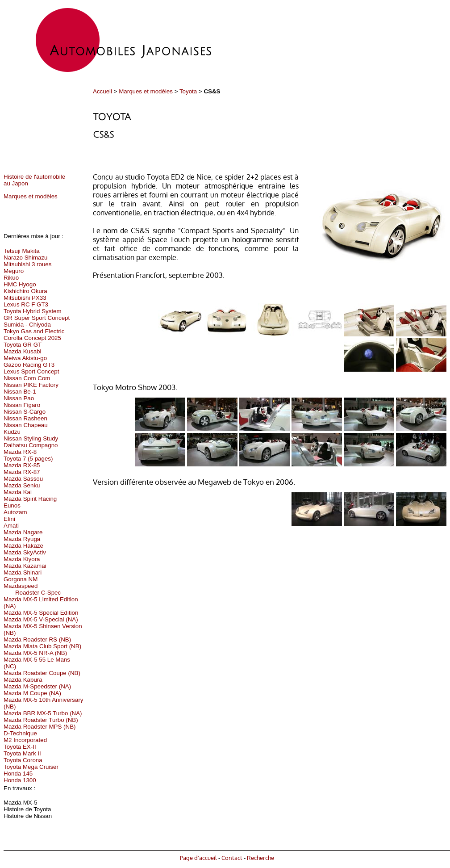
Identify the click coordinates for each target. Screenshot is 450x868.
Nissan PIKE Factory (31, 385)
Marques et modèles (146, 91)
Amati (11, 526)
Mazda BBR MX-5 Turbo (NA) (43, 713)
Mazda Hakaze (23, 546)
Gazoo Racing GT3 (29, 365)
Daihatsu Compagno (31, 445)
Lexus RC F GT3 (26, 304)
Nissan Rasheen (25, 418)
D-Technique (20, 733)
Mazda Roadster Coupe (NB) (42, 673)
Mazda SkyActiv (25, 552)
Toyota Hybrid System (33, 311)
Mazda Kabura (23, 680)
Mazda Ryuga (22, 539)
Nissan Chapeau (26, 425)
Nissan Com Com (27, 378)
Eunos (12, 505)
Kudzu (12, 432)
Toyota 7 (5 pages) (28, 459)
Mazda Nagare (23, 532)
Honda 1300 (20, 780)
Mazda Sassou (23, 479)
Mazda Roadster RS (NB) (37, 639)
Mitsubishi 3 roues (27, 264)
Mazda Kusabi (22, 351)
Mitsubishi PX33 (25, 298)
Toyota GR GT (23, 345)
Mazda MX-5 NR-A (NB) (35, 653)
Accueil (102, 91)
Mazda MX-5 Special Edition (41, 613)
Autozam (15, 512)
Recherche (260, 858)
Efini (9, 519)
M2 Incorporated (25, 740)
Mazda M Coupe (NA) (32, 693)
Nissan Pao (19, 398)
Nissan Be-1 (20, 392)
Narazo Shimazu (26, 258)
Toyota (188, 91)
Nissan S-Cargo (25, 412)
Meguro (14, 271)
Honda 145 (18, 774)
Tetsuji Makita (22, 251)
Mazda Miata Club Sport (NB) (42, 646)
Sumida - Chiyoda (27, 325)
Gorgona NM (21, 579)
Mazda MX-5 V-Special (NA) (41, 619)
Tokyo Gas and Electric (34, 331)
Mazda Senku (22, 485)
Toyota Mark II (22, 753)
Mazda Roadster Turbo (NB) (41, 720)
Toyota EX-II (20, 747)
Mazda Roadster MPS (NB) (40, 727)
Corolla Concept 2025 (32, 338)
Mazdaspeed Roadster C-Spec (32, 589)
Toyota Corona (23, 760)
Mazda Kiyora (22, 559)
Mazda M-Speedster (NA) (37, 686)
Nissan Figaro (22, 405)
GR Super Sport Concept (37, 318)
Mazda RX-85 (22, 465)
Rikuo (11, 278)
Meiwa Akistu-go (25, 358)
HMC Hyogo (20, 284)
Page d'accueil (198, 858)
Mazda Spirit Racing (30, 499)
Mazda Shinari (23, 572)
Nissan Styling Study (31, 438)
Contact (232, 858)
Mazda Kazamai (25, 566)
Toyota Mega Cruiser (31, 767)
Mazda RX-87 (22, 472)
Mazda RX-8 (20, 452)
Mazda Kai (18, 492)
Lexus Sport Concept (31, 371)
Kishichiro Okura (25, 291)
